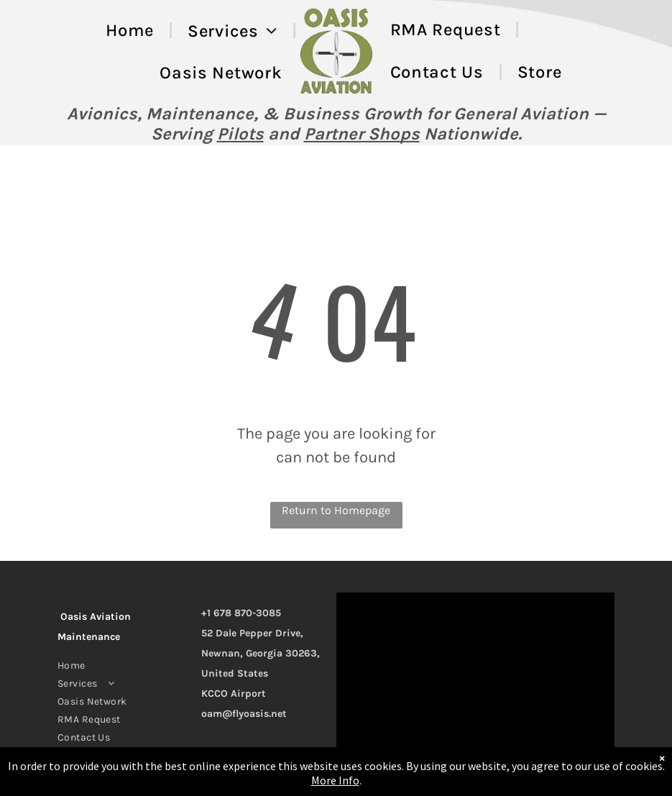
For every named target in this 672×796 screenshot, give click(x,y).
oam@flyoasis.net (244, 714)
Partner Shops (362, 134)
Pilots (240, 134)
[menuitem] (132, 31)
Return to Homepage (336, 510)
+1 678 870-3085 (241, 613)
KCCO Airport (234, 694)
